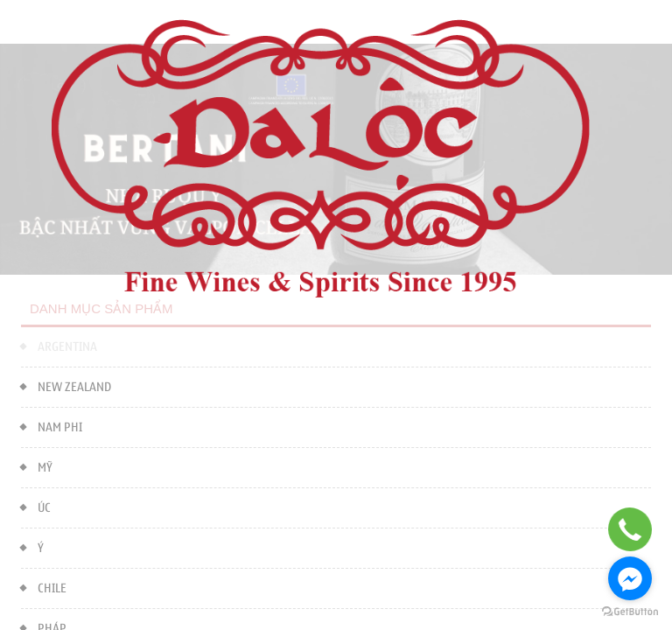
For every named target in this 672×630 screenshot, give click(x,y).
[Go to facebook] (630, 578)
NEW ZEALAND (66, 385)
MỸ (37, 466)
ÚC (36, 506)
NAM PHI (52, 426)
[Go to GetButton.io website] (630, 612)
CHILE (44, 587)
